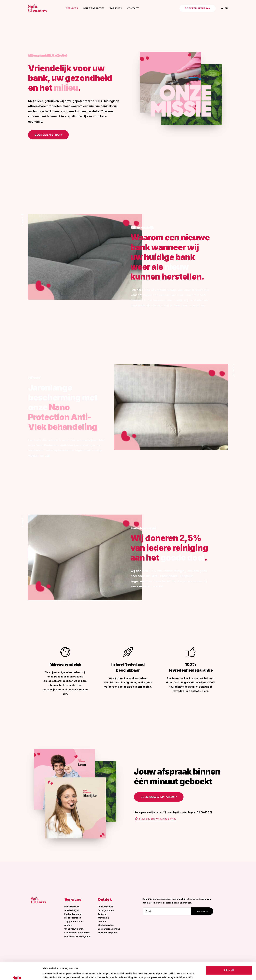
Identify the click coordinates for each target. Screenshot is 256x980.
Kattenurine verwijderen (77, 933)
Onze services (105, 907)
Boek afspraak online (109, 929)
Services (72, 8)
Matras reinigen (73, 918)
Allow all (229, 953)
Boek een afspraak (48, 135)
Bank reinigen (72, 907)
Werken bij (103, 918)
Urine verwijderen (74, 929)
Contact (133, 8)
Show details (50, 974)
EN (226, 8)
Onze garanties (94, 8)
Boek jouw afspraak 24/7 (159, 797)
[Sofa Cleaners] (37, 8)
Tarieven (116, 8)
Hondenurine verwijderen (78, 936)
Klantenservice (106, 925)
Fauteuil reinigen (73, 914)
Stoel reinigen (72, 910)
